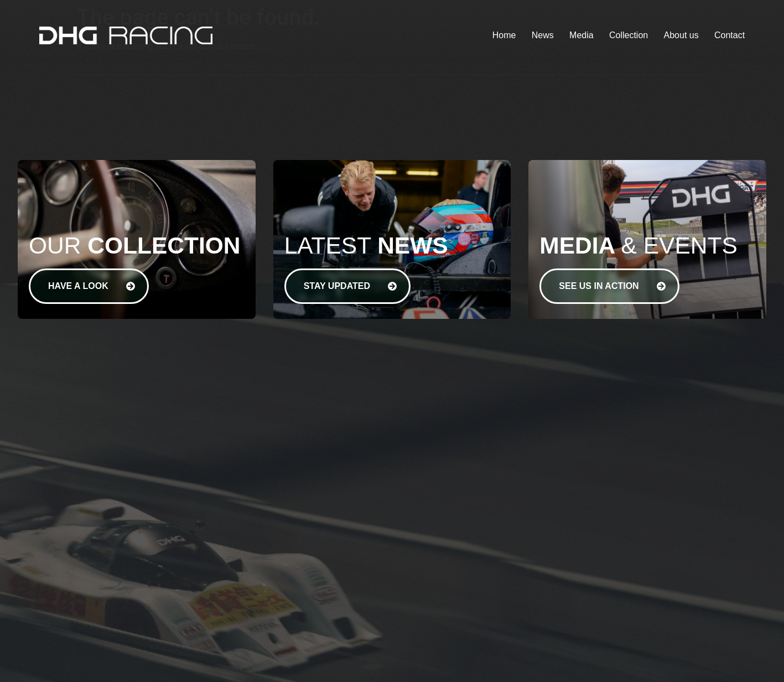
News (543, 35)
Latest (366, 246)
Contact (730, 35)
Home (504, 35)
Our (134, 246)
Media (581, 35)
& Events (638, 246)
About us (681, 35)
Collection (629, 35)
